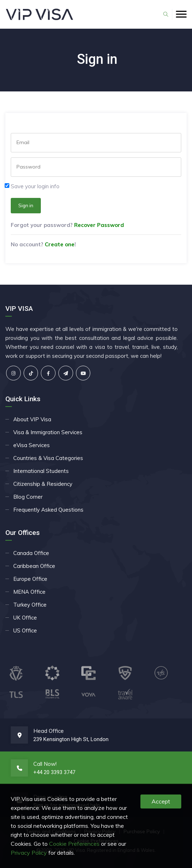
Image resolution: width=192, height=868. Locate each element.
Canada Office (31, 553)
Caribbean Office (34, 566)
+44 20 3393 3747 (54, 772)
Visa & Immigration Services (48, 432)
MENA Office (29, 592)
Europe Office (30, 579)
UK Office (25, 618)
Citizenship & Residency (43, 484)
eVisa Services (32, 445)
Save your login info (35, 186)
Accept (161, 801)
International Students (41, 471)
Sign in (26, 205)
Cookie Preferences (74, 844)
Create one (60, 244)
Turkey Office (30, 605)
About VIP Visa (32, 419)
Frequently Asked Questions (48, 510)
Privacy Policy (29, 853)
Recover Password (99, 225)
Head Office (49, 731)
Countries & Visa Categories (48, 458)
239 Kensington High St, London (71, 739)
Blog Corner (28, 497)
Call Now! (45, 764)
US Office (25, 630)
